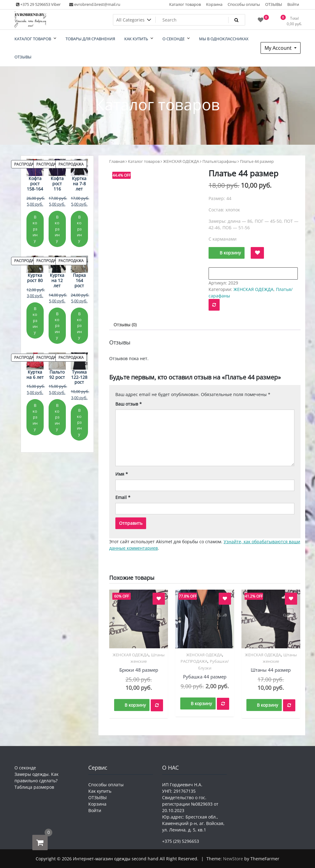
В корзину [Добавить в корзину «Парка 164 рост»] (79, 326)
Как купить (100, 791)
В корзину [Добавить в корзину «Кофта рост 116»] (57, 229)
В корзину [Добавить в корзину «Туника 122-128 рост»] (79, 422)
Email (123, 497)
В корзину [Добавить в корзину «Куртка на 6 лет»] (35, 417)
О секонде (25, 768)
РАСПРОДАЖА (194, 661)
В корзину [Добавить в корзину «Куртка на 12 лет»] (57, 326)
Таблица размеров (34, 787)
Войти (293, 4)
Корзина (214, 4)
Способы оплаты (244, 4)
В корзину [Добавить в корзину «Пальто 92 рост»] (57, 417)
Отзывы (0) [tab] (125, 325)
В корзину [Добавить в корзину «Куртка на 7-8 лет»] (79, 229)
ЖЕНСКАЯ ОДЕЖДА (181, 161)
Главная (117, 161)
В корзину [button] (135, 705)
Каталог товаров (185, 4)
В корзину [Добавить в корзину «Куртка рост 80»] (35, 320)
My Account (279, 48)
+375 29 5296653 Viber (38, 4)
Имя (122, 474)
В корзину (230, 253)
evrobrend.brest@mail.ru (95, 4)
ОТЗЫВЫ (274, 4)
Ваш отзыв (129, 404)
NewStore (233, 859)
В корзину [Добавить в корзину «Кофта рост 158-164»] (35, 229)
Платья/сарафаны (219, 161)
